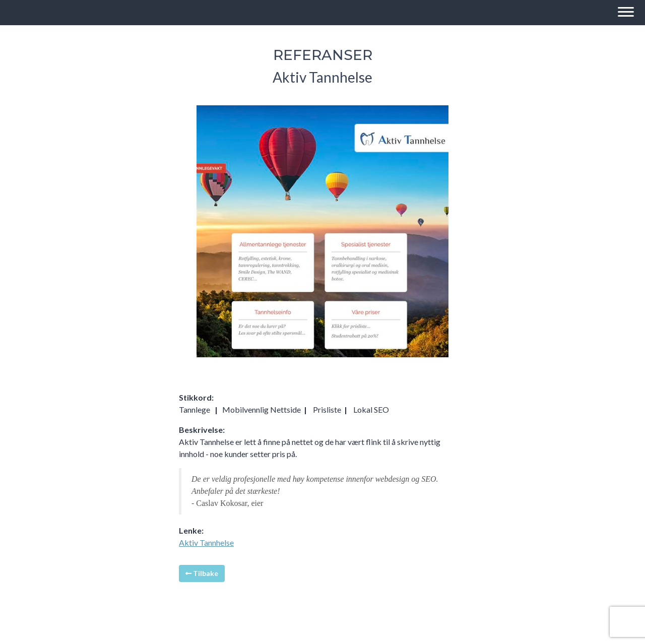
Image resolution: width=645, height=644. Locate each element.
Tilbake (202, 573)
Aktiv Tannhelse (206, 542)
